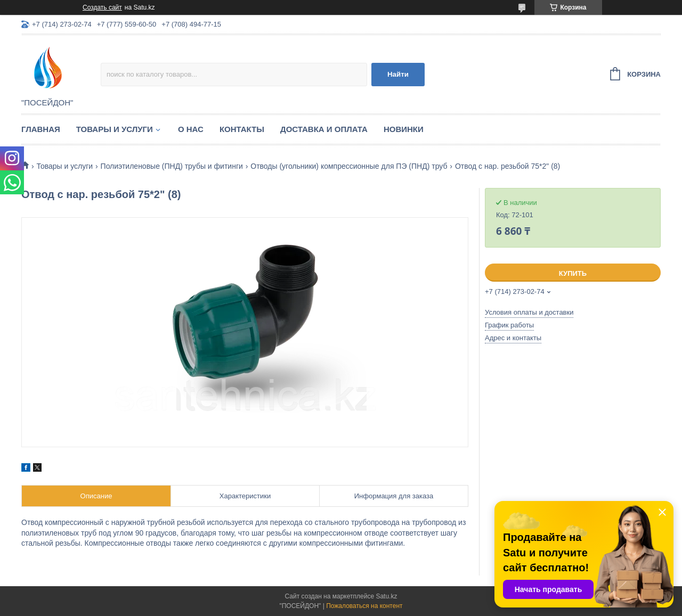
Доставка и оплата (324, 129)
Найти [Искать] (398, 74)
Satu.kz (386, 596)
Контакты (242, 129)
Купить (573, 273)
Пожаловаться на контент (364, 606)
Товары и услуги (115, 129)
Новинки (404, 129)
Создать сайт (102, 7)
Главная (41, 129)
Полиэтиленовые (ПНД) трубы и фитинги (172, 166)
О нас (191, 129)
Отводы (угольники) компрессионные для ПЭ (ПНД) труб (349, 166)
